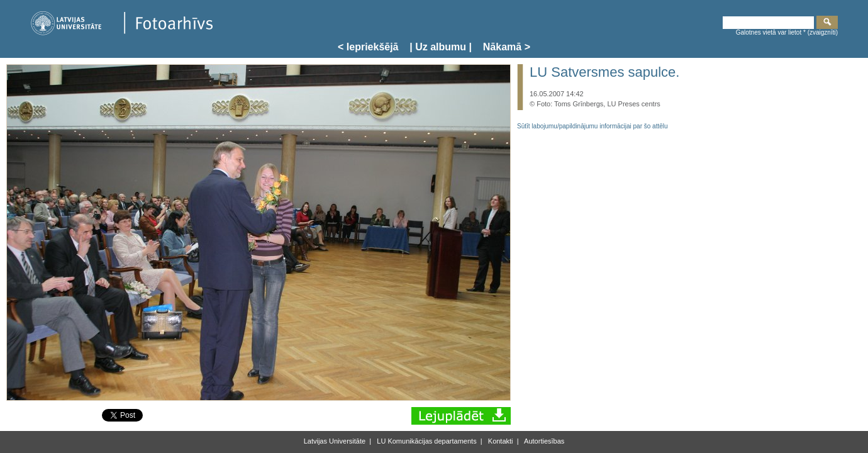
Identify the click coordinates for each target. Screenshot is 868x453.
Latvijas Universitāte (335, 441)
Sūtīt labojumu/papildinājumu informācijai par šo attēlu (593, 126)
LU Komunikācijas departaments (426, 441)
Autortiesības (544, 441)
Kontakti (500, 441)
